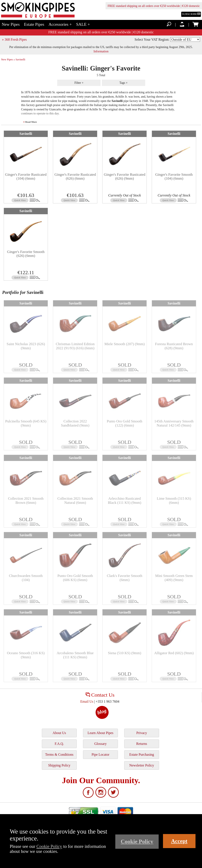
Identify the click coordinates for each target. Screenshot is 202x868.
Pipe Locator (100, 754)
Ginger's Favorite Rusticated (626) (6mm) (75, 176)
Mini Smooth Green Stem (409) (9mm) (174, 578)
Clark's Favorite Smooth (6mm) (125, 578)
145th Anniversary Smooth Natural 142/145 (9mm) (174, 423)
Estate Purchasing (142, 754)
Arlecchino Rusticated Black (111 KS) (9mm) (125, 500)
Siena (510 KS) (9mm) (125, 653)
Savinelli (26, 134)
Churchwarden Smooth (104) (26, 578)
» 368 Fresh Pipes (14, 39)
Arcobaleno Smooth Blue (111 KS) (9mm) (75, 655)
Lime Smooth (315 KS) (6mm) (174, 500)
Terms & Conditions (59, 754)
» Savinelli (19, 60)
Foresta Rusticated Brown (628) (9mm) (174, 346)
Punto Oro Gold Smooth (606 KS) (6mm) (75, 578)
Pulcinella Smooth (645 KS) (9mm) (26, 423)
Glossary (100, 744)
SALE (83, 24)
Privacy (142, 733)
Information (101, 51)
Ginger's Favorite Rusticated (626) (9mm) (125, 176)
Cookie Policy (49, 846)
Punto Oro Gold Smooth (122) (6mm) (125, 423)
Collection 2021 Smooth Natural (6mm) (75, 500)
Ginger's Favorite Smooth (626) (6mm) (26, 254)
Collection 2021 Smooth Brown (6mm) (26, 500)
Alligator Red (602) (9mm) (174, 653)
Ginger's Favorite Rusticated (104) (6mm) (26, 176)
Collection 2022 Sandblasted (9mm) (75, 423)
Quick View (20, 200)
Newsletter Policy (142, 765)
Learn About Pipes (100, 733)
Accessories (60, 24)
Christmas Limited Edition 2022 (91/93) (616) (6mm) (75, 346)
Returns (142, 744)
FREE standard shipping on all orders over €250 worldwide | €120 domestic (154, 6)
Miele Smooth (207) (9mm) (125, 344)
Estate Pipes (34, 24)
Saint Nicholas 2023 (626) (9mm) (26, 346)
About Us (59, 733)
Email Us (87, 701)
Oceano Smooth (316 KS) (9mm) (26, 655)
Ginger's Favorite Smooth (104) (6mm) (174, 176)
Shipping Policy (59, 765)
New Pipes (11, 24)
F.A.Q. (59, 744)
